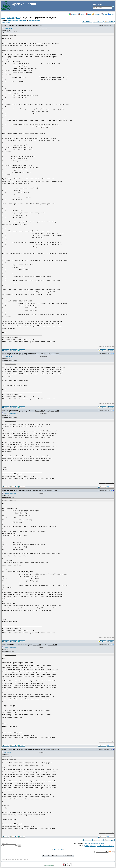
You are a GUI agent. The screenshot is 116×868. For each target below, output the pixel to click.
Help (89, 14)
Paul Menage (8, 28)
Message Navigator (34, 20)
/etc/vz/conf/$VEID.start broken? (94, 843)
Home (111, 14)
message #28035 (40, 354)
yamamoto (7, 752)
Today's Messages (12, 20)
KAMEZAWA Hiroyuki (11, 414)
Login (104, 14)
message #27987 (37, 25)
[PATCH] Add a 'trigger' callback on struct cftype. (99, 846)
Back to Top (58, 849)
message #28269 (40, 750)
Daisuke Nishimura (10, 493)
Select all (8, 35)
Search (82, 14)
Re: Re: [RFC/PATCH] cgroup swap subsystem (19, 354)
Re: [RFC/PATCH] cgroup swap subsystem (18, 25)
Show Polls (23, 20)
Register (96, 14)
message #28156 (37, 645)
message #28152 (37, 491)
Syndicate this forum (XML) (101, 852)
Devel (18, 18)
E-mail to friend (6, 22)
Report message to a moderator (106, 346)
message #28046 (40, 411)
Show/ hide (13, 35)
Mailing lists (11, 18)
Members (73, 14)
